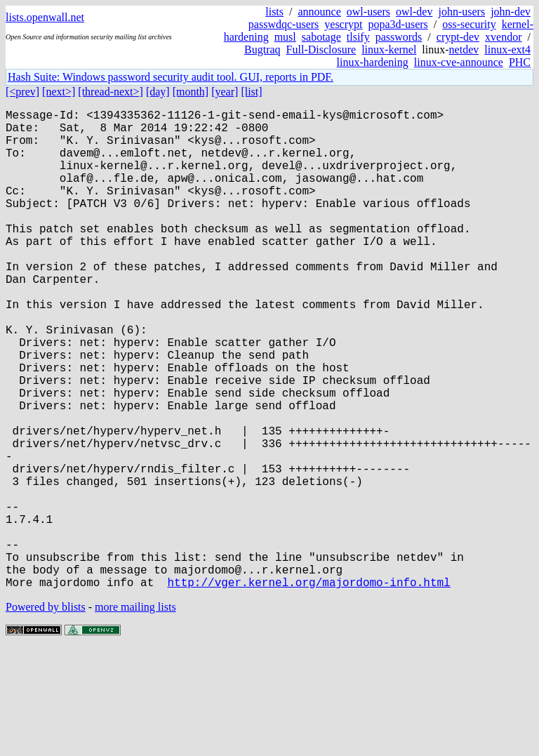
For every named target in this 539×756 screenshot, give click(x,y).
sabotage (321, 37)
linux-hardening (373, 62)
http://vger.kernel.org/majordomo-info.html (308, 689)
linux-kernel (389, 49)
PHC (520, 62)
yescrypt (343, 24)
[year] (225, 92)
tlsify (358, 37)
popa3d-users (398, 24)
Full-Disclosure (321, 49)
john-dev (511, 12)
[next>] (59, 92)
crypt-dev (458, 37)
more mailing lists (135, 714)
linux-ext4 (507, 49)
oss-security (469, 24)
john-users (461, 12)
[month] (191, 92)
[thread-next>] (111, 92)
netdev (464, 49)
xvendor (503, 37)
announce (320, 12)
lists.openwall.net (45, 17)
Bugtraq (262, 49)
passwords (399, 37)
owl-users (368, 12)
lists (274, 12)
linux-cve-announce (459, 62)
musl (285, 37)
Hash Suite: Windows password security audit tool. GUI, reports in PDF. (171, 77)
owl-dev (414, 12)
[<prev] (22, 92)
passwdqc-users (284, 24)
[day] (158, 92)
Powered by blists (46, 714)
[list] (251, 92)
